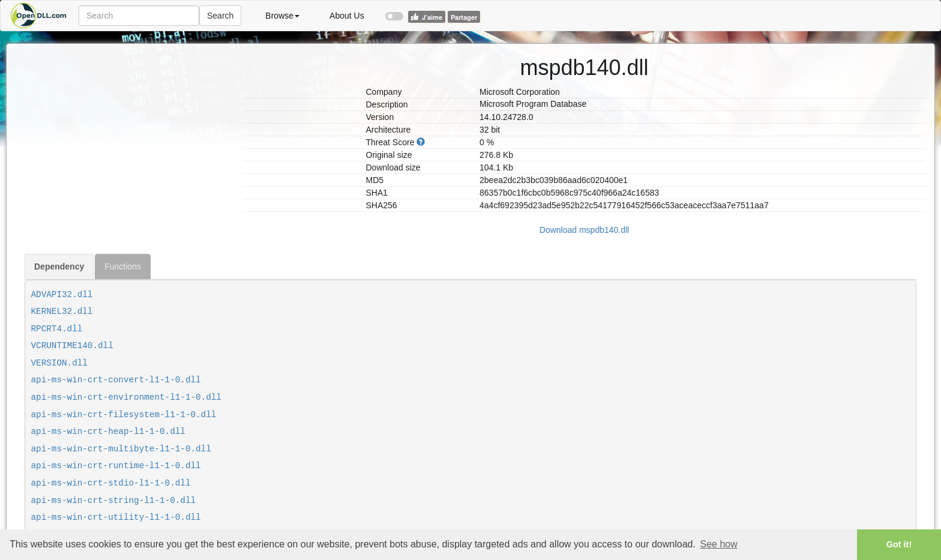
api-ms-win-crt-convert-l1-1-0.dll (116, 380)
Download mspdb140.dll (584, 230)
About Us (347, 16)
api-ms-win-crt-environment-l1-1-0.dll (126, 397)
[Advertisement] (129, 128)
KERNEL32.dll (62, 312)
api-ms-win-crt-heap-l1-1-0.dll (108, 432)
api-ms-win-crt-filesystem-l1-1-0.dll (124, 415)
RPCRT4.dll (57, 329)
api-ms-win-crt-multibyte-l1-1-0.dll (121, 449)
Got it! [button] (899, 544)
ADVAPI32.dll (62, 295)
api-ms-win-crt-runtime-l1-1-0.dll (116, 466)
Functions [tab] (123, 266)
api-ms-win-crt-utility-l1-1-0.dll (116, 517)
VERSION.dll (59, 363)
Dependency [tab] (59, 266)
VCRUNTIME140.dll (72, 346)
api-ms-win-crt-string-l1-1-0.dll (114, 501)
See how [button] (719, 544)
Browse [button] (282, 16)
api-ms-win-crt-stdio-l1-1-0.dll (111, 483)
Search (220, 16)
